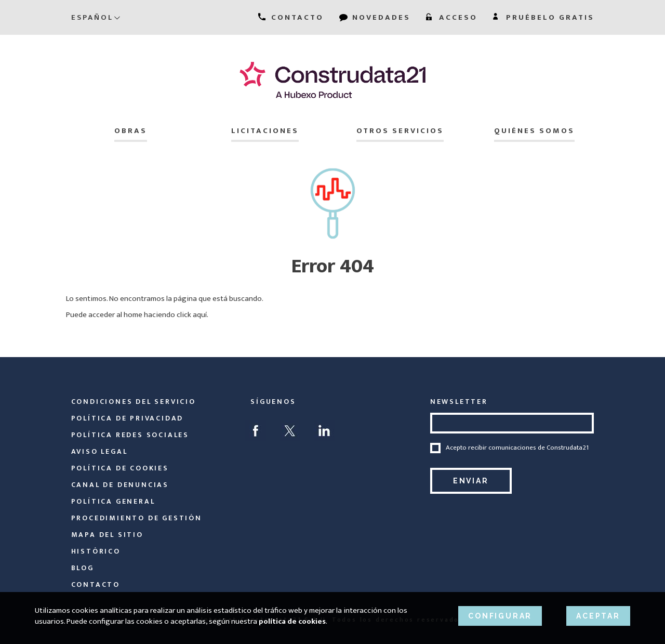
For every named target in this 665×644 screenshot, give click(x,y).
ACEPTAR (598, 616)
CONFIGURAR (500, 616)
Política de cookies (120, 468)
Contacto (96, 584)
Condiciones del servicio (134, 402)
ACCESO (452, 17)
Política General (113, 501)
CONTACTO (291, 17)
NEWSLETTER (459, 402)
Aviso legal (99, 451)
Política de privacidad (128, 418)
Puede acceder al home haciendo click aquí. (137, 315)
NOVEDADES (375, 17)
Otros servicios (400, 131)
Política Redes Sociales (130, 435)
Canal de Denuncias (120, 485)
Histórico (96, 551)
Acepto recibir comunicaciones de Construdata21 (517, 448)
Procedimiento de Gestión (137, 518)
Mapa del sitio (107, 535)
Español (96, 17)
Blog (83, 568)
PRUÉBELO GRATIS (544, 17)
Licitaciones (265, 131)
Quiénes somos (534, 131)
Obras (131, 131)
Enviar (471, 481)
